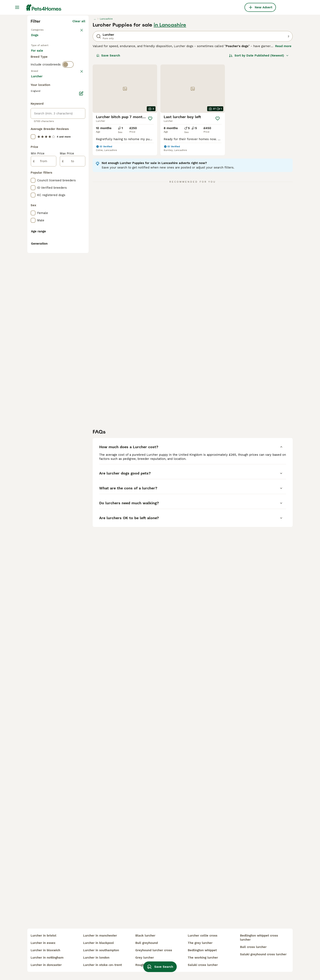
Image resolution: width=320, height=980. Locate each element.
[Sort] (259, 129)
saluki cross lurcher (203, 965)
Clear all (79, 95)
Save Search (108, 129)
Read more (283, 120)
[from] (44, 339)
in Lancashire (170, 98)
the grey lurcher (200, 943)
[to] (73, 339)
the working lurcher (203, 958)
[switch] (68, 154)
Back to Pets (41, 103)
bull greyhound (147, 943)
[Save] (150, 192)
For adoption (65, 129)
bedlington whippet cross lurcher (259, 938)
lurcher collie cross (203, 936)
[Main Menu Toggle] (17, 7)
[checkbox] (33, 182)
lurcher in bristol (43, 936)
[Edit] (81, 271)
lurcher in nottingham (47, 958)
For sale (40, 129)
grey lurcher (145, 958)
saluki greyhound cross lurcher (263, 954)
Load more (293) (73, 255)
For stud (40, 139)
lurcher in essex (43, 943)
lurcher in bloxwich (45, 950)
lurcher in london (96, 958)
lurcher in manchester (100, 936)
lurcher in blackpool (98, 943)
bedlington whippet (202, 950)
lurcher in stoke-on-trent (102, 965)
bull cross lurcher (253, 947)
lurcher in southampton (101, 950)
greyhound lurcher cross (154, 950)
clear (82, 162)
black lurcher (145, 936)
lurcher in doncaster (46, 965)
